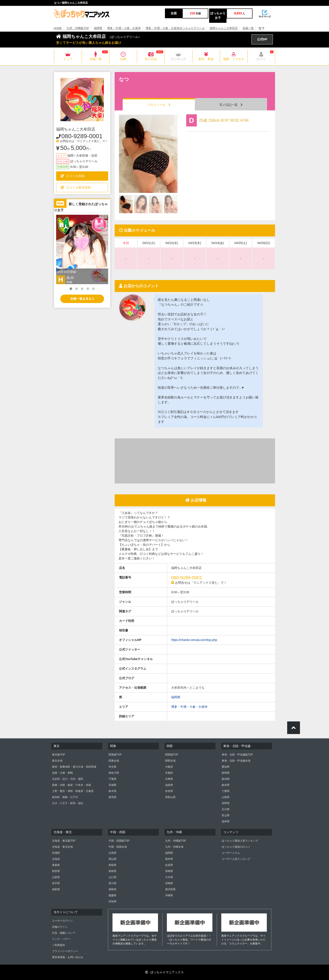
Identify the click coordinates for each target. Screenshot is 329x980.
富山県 (226, 815)
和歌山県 (170, 797)
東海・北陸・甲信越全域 (236, 761)
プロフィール (159, 105)
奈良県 (169, 791)
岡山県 (112, 859)
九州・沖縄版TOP (78, 28)
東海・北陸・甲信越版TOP (237, 755)
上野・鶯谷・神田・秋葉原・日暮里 (73, 791)
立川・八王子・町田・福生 (68, 803)
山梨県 (226, 797)
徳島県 (112, 889)
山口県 (112, 877)
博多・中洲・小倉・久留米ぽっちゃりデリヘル (175, 28)
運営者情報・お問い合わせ (68, 957)
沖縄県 (169, 895)
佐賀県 (169, 865)
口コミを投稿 (73, 176)
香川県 (112, 883)
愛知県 (226, 767)
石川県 (226, 809)
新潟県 (226, 779)
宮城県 (56, 853)
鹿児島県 (170, 889)
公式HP (262, 39)
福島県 (56, 889)
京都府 (169, 773)
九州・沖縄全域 (174, 847)
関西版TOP (172, 755)
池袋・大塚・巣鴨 (62, 773)
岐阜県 (226, 785)
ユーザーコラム (231, 853)
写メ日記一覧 (231, 105)
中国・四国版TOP (119, 841)
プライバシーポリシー (65, 951)
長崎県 (169, 871)
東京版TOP (59, 755)
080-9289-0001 (82, 136)
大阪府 (169, 767)
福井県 (226, 821)
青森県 (56, 865)
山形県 (56, 877)
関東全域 (114, 761)
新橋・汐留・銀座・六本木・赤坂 (72, 785)
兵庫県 (169, 779)
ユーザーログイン (62, 921)
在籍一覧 (248, 28)
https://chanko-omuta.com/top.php (194, 640)
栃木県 (112, 791)
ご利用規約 (59, 945)
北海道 (56, 859)
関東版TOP (115, 755)
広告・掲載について (64, 933)
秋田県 (56, 871)
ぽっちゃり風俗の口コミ (236, 847)
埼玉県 (112, 767)
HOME (58, 28)
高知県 (112, 901)
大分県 (169, 877)
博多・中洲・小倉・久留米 (124, 28)
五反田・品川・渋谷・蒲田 (68, 779)
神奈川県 (114, 773)
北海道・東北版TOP (64, 841)
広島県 (112, 853)
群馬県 (112, 797)
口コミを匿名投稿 (76, 187)
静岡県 (226, 773)
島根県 (112, 871)
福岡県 (98, 28)
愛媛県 (112, 895)
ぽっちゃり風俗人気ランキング (240, 841)
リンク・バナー (61, 939)
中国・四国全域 (118, 847)
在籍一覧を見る (82, 299)
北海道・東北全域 (62, 847)
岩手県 (56, 883)
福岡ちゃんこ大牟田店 (224, 28)
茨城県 (112, 785)
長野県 (226, 803)
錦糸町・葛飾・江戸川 (65, 797)
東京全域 (57, 761)
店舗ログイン (60, 927)
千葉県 (112, 779)
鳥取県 (112, 865)
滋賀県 (169, 785)
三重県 (226, 791)
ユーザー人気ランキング (236, 859)
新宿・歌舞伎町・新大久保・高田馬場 (74, 767)
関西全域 (170, 761)
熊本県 (169, 859)
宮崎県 (169, 883)
